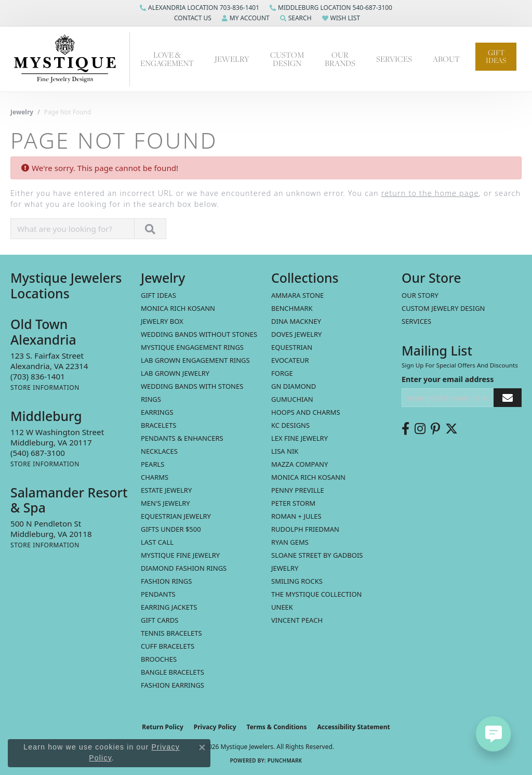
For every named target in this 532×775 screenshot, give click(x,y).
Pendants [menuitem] (158, 594)
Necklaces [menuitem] (159, 451)
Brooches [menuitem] (159, 659)
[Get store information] (45, 387)
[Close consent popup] (202, 747)
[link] (199, 8)
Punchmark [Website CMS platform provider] (285, 760)
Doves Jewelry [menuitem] (296, 334)
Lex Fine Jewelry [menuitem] (300, 438)
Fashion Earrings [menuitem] (172, 685)
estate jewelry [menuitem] (166, 490)
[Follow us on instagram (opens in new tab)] (420, 429)
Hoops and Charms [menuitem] (306, 412)
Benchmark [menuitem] (292, 308)
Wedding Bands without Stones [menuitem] (199, 334)
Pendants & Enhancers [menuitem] (182, 438)
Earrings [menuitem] (157, 412)
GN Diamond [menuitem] (294, 386)
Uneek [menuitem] (282, 607)
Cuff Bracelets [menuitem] (168, 646)
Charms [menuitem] (155, 477)
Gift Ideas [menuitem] (158, 295)
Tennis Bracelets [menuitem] (171, 633)
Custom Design (287, 59)
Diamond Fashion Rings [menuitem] (184, 568)
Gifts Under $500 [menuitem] (171, 529)
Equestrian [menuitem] (292, 347)
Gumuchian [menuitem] (292, 399)
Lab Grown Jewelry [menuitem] (175, 373)
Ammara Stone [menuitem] (297, 295)
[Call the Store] (38, 376)
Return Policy (163, 727)
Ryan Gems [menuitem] (290, 542)
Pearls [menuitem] (152, 464)
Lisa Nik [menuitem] (285, 451)
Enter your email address (448, 379)
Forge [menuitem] (282, 373)
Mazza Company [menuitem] (300, 464)
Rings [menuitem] (151, 399)
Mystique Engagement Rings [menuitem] (192, 347)
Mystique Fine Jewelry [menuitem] (180, 555)
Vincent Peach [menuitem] (297, 620)
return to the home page (430, 193)
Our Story (420, 295)
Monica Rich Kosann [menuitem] (308, 477)
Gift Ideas (496, 56)
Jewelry (232, 59)
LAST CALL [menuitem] (157, 542)
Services (394, 59)
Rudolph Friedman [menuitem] (305, 529)
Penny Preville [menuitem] (298, 490)
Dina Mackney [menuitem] (296, 321)
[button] (192, 18)
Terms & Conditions (277, 727)
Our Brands (340, 59)
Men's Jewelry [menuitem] (165, 503)
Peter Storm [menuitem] (293, 503)
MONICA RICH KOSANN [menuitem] (178, 308)
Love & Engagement (167, 59)
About (446, 59)
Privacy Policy (215, 727)
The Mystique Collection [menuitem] (317, 594)
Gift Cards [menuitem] (159, 620)
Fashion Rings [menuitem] (166, 581)
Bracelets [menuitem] (158, 425)
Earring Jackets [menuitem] (169, 607)
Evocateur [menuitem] (290, 360)
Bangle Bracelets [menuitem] (172, 672)
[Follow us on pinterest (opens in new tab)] (435, 429)
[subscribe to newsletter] (508, 398)
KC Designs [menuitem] (290, 425)
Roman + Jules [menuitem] (296, 516)
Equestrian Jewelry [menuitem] (176, 516)
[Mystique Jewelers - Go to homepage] (70, 59)
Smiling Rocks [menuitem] (297, 581)
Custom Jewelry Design (443, 308)
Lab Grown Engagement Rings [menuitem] (195, 360)
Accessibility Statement (353, 727)
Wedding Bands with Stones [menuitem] (192, 386)
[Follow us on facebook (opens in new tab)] (405, 429)
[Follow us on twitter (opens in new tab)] (451, 429)
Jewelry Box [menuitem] (162, 321)
